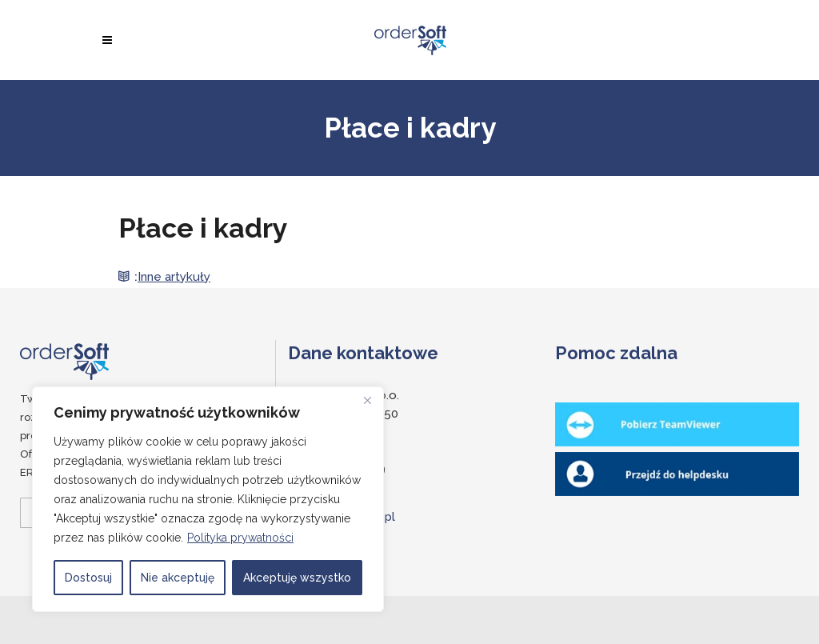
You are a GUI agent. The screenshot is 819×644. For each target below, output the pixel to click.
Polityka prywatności (240, 538)
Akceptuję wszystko (297, 578)
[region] (208, 499)
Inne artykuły (174, 277)
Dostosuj (88, 578)
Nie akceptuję (178, 578)
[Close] (367, 400)
